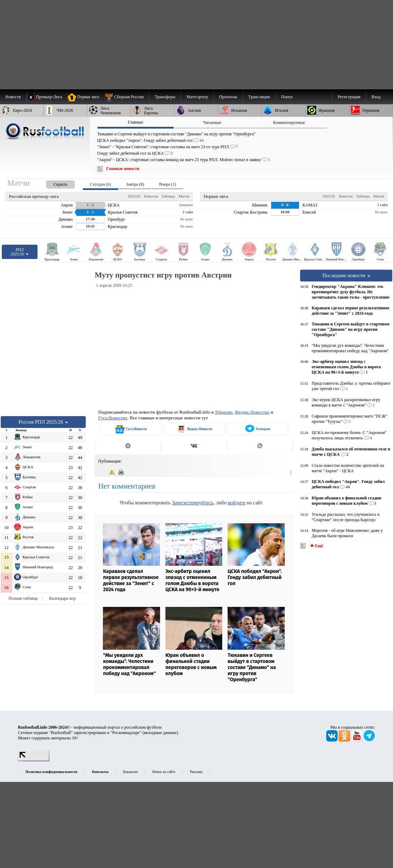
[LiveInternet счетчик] (34, 760)
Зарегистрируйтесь (193, 503)
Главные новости (123, 169)
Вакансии (131, 772)
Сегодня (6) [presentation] (101, 184)
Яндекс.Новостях (252, 412)
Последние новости (346, 275)
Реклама (196, 772)
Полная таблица (23, 598)
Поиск (287, 97)
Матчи (184, 196)
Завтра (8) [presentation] (135, 184)
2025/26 (134, 196)
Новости (151, 196)
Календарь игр (62, 598)
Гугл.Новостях (113, 418)
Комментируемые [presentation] (289, 123)
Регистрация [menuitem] (349, 97)
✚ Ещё (316, 546)
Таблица (168, 196)
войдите (237, 503)
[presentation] (53, 183)
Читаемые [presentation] (212, 123)
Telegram (224, 412)
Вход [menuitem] (376, 97)
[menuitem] (127, 97)
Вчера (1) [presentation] (167, 184)
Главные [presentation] (136, 122)
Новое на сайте (164, 772)
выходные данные (160, 733)
